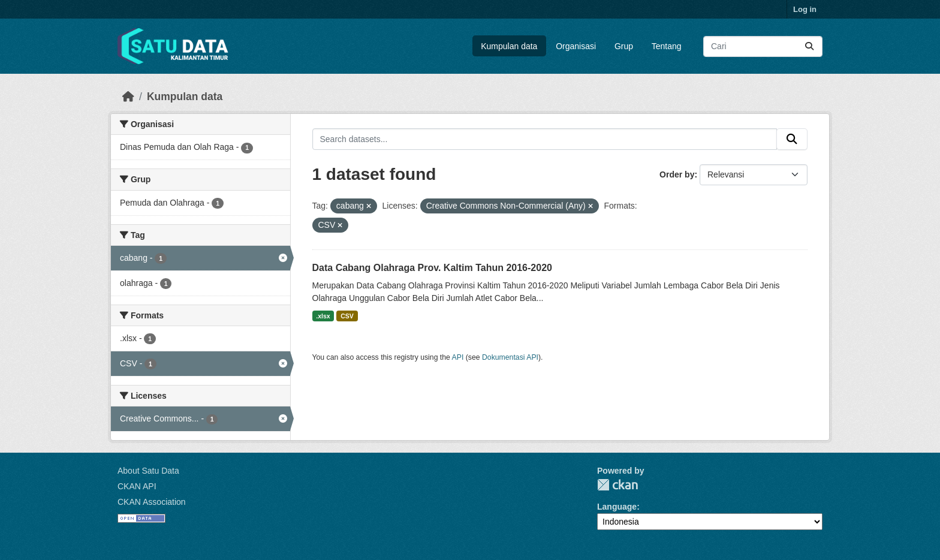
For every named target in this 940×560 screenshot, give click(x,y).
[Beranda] (128, 97)
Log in (805, 9)
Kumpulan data (509, 46)
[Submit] (809, 46)
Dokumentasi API (510, 357)
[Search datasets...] (763, 46)
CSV (347, 316)
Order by (677, 174)
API (458, 357)
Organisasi (576, 46)
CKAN (617, 485)
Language (617, 507)
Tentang (667, 46)
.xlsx (323, 316)
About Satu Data (148, 471)
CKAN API (137, 486)
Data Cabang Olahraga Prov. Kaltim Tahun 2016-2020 (432, 268)
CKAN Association (152, 502)
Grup (624, 46)
